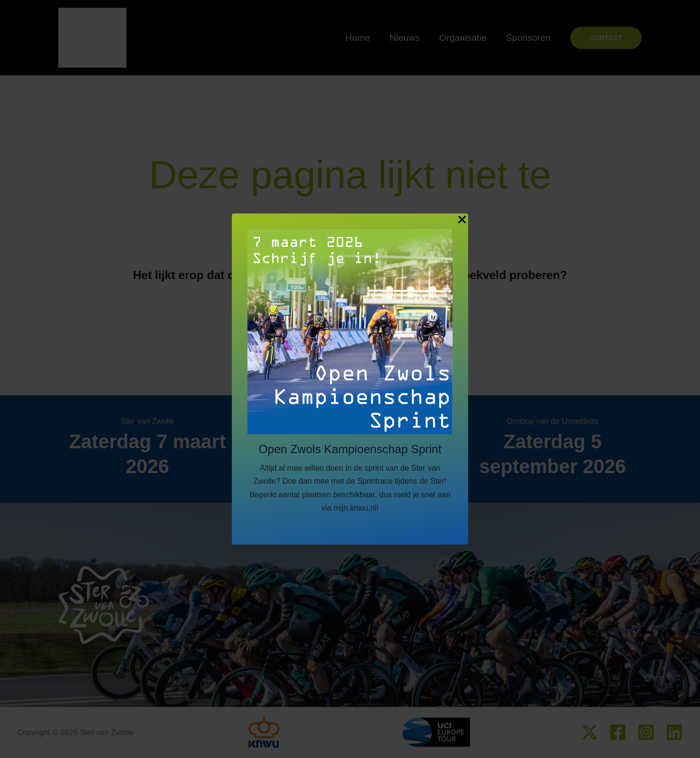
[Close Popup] (462, 220)
